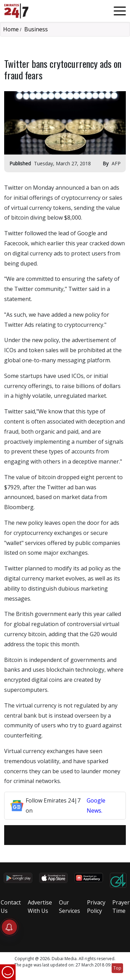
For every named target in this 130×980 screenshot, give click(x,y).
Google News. (96, 805)
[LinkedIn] (70, 835)
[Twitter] (61, 835)
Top (117, 968)
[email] (43, 835)
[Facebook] (52, 835)
